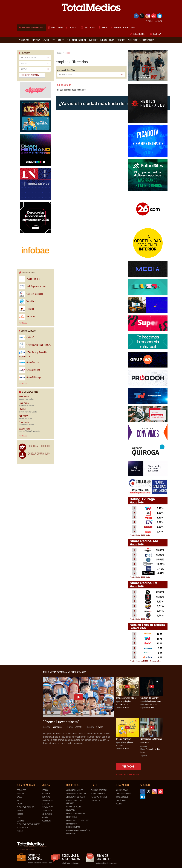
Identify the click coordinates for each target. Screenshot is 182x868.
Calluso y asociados (31, 294)
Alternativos (23, 828)
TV (18, 800)
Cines (19, 818)
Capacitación (47, 811)
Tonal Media (28, 302)
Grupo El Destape (30, 378)
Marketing (71, 810)
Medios (45, 790)
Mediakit (119, 804)
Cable (20, 797)
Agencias (45, 804)
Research (46, 794)
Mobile (20, 831)
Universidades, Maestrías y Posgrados (78, 832)
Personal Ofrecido (39, 446)
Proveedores (72, 824)
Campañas (46, 797)
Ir (48, 58)
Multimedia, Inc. (29, 279)
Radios (20, 804)
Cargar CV (95, 800)
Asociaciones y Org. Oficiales (75, 802)
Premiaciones (47, 807)
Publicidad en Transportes (29, 824)
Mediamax (27, 317)
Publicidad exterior (26, 807)
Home (59, 53)
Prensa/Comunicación (75, 814)
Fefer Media (24, 397)
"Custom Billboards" (149, 698)
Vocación (26, 309)
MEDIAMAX (23, 416)
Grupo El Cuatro (29, 370)
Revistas (21, 794)
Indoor (20, 814)
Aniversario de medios (76, 797)
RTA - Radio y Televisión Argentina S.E (33, 354)
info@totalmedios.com (71, 863)
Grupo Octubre (29, 363)
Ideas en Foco (25, 429)
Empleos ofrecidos (99, 790)
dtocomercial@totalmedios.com (40, 863)
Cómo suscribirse (123, 794)
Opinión (45, 818)
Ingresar (156, 34)
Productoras (72, 817)
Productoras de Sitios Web (78, 820)
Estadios (21, 821)
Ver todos (23, 323)
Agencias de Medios (75, 790)
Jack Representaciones (32, 287)
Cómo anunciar (122, 797)
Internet (21, 811)
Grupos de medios (74, 807)
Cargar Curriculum (39, 454)
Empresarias (47, 800)
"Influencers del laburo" (126, 698)
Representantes (73, 827)
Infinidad (22, 409)
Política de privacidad (25, 849)
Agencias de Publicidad (76, 794)
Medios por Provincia (32, 75)
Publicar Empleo (98, 794)
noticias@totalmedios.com (107, 863)
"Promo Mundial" (123, 739)
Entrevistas (47, 814)
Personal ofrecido (99, 797)
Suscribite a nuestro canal (127, 775)
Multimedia (46, 821)
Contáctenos (121, 800)
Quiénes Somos (122, 790)
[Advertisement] (30, 718)
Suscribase (137, 34)
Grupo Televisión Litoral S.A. (35, 345)
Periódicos (22, 790)
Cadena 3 (26, 338)
